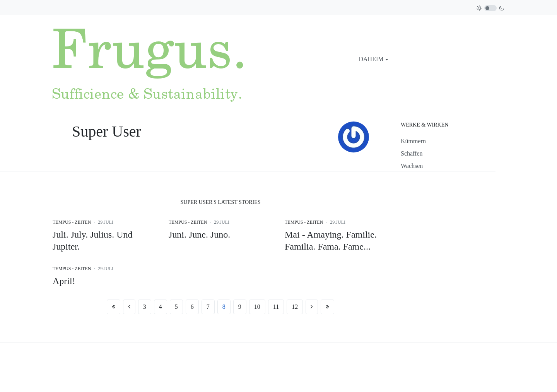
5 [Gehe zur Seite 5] (176, 307)
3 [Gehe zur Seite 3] (145, 307)
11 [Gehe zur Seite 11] (276, 307)
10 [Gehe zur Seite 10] (257, 307)
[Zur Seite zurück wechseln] (129, 307)
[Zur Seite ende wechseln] (327, 307)
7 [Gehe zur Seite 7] (208, 307)
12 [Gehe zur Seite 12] (295, 307)
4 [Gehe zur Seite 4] (161, 307)
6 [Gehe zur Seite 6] (192, 307)
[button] (374, 59)
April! (64, 281)
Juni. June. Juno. (199, 235)
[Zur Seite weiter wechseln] (312, 307)
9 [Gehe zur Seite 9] (240, 307)
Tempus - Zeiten (72, 222)
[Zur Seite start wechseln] (114, 307)
